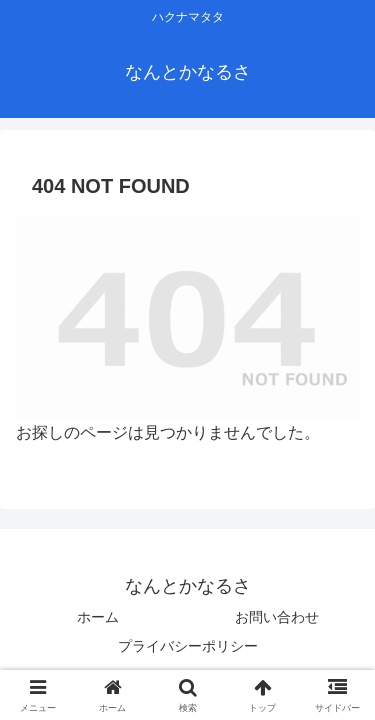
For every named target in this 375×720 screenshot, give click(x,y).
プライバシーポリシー (188, 646)
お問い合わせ (277, 617)
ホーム (98, 617)
